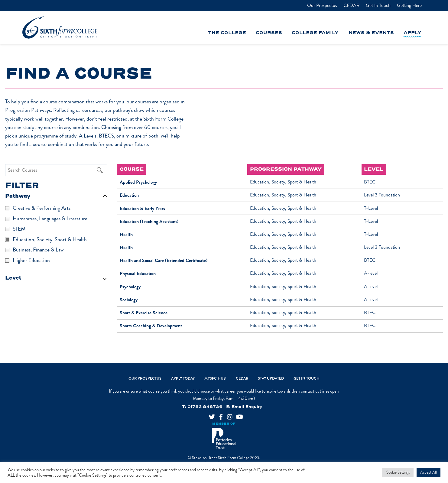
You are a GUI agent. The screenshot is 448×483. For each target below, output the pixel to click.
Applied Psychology (138, 182)
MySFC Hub (215, 378)
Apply (412, 33)
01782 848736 (205, 407)
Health (126, 234)
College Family (315, 33)
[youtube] (237, 415)
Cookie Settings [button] (398, 472)
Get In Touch (378, 5)
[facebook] (219, 415)
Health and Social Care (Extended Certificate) (164, 260)
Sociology (129, 300)
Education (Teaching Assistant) (149, 221)
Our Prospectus (322, 5)
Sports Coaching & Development (151, 326)
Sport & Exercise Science (144, 313)
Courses (269, 33)
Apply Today (183, 378)
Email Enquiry (247, 407)
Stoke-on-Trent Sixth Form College (221, 458)
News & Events (371, 33)
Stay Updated (271, 378)
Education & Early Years (142, 208)
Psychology (130, 287)
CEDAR (351, 5)
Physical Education (138, 273)
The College (227, 33)
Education (129, 195)
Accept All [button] (429, 472)
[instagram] (228, 415)
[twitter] (209, 415)
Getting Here (409, 5)
